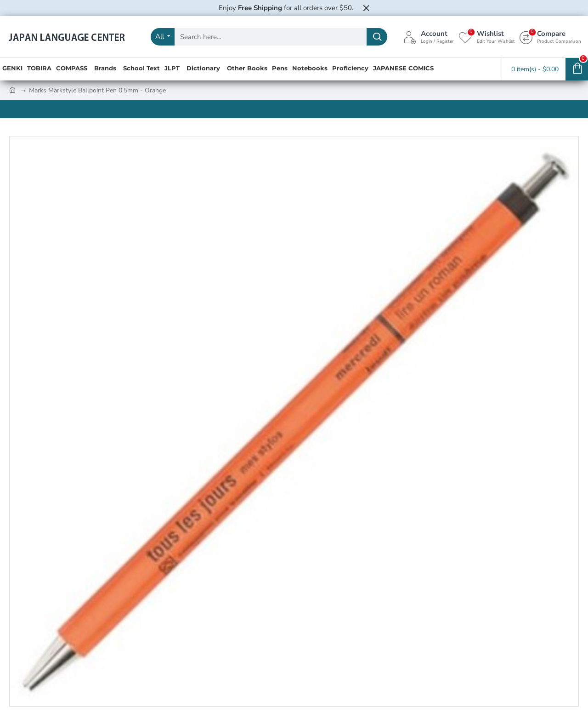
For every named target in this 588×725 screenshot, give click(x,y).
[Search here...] (377, 37)
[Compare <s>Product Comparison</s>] (550, 37)
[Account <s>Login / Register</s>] (429, 37)
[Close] (366, 8)
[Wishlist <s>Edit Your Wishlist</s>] (487, 37)
